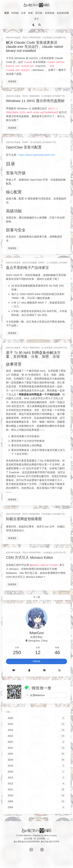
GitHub (36, 661)
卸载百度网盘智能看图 (24, 519)
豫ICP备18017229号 (50, 842)
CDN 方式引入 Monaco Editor (30, 557)
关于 (36, 19)
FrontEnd (35, 38)
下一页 (36, 597)
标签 (31, 13)
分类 (23, 13)
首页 (7, 13)
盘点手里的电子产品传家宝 (27, 268)
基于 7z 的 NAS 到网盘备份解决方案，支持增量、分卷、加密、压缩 (33, 355)
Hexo (46, 836)
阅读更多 (12, 81)
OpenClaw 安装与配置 (24, 147)
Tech (25, 38)
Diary (25, 142)
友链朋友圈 (63, 13)
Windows (35, 96)
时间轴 (15, 13)
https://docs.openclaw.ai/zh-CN (37, 155)
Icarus (54, 836)
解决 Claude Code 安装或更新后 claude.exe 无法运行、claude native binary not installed (35, 46)
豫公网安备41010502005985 (27, 842)
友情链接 (50, 13)
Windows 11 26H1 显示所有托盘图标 (35, 101)
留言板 (39, 13)
